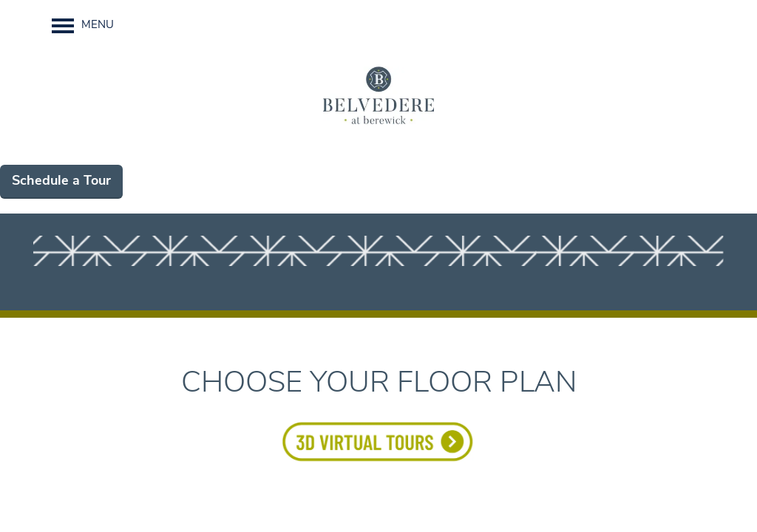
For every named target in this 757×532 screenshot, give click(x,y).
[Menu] (83, 26)
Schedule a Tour (61, 181)
